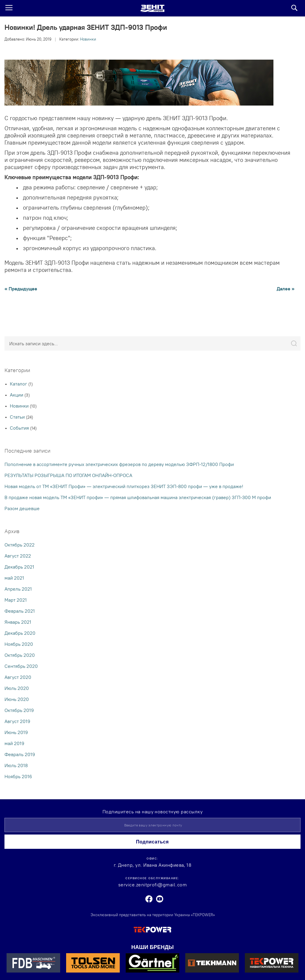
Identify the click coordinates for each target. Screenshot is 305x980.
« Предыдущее (21, 289)
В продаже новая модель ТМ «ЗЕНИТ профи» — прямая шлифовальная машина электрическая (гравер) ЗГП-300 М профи (138, 497)
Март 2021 (16, 600)
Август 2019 (17, 721)
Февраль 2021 (20, 611)
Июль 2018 (16, 765)
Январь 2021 (18, 622)
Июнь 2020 (17, 699)
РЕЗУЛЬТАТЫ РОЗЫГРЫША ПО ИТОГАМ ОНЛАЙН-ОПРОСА (68, 475)
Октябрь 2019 (19, 710)
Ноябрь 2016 (18, 776)
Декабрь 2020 (20, 633)
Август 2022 (18, 556)
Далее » (286, 289)
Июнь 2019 (16, 732)
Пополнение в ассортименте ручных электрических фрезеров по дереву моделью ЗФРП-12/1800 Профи (119, 464)
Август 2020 (18, 677)
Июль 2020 (17, 688)
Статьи (18, 417)
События (20, 428)
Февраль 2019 (20, 754)
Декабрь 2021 (19, 567)
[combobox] (152, 343)
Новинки (88, 39)
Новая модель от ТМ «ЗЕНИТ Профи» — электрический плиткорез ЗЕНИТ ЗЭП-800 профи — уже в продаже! (124, 486)
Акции (17, 395)
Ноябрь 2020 (19, 644)
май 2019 (14, 743)
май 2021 (14, 578)
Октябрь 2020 (20, 655)
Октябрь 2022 (20, 545)
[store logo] (152, 8)
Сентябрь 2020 (21, 666)
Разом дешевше (22, 508)
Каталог (19, 384)
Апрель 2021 (18, 589)
